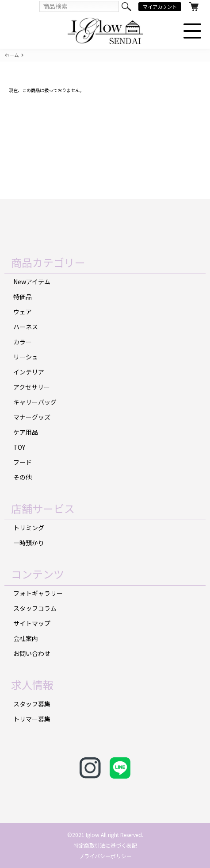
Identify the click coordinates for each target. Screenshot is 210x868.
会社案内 (26, 638)
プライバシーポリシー (105, 856)
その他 (23, 477)
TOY (19, 447)
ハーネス (26, 327)
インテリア (29, 372)
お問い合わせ (32, 653)
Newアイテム (32, 282)
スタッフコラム (35, 608)
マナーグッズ (32, 417)
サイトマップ (32, 623)
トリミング (29, 528)
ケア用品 (26, 432)
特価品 (23, 297)
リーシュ (26, 357)
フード (23, 462)
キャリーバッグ (35, 402)
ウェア (23, 312)
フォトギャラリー (38, 593)
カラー (23, 342)
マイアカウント (160, 7)
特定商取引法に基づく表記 (105, 845)
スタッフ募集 (32, 704)
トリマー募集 (32, 719)
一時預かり (29, 543)
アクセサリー (32, 387)
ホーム (12, 55)
